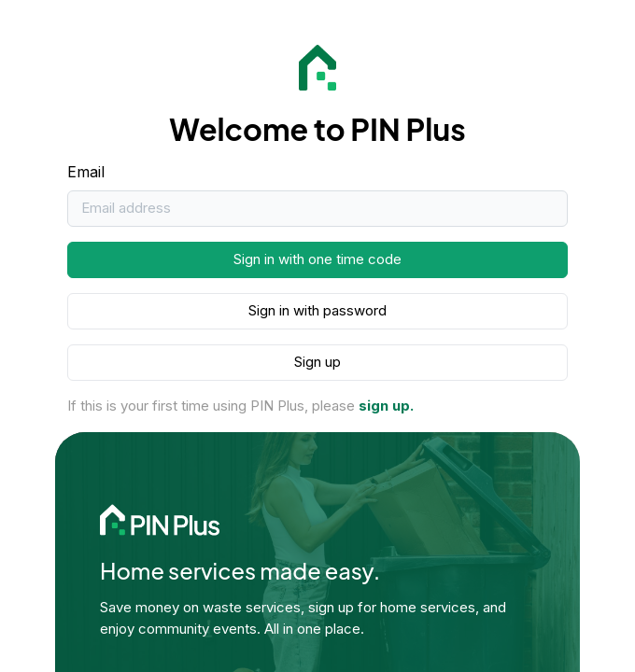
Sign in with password (317, 310)
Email (86, 172)
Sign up (317, 362)
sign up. (386, 406)
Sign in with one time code (317, 259)
